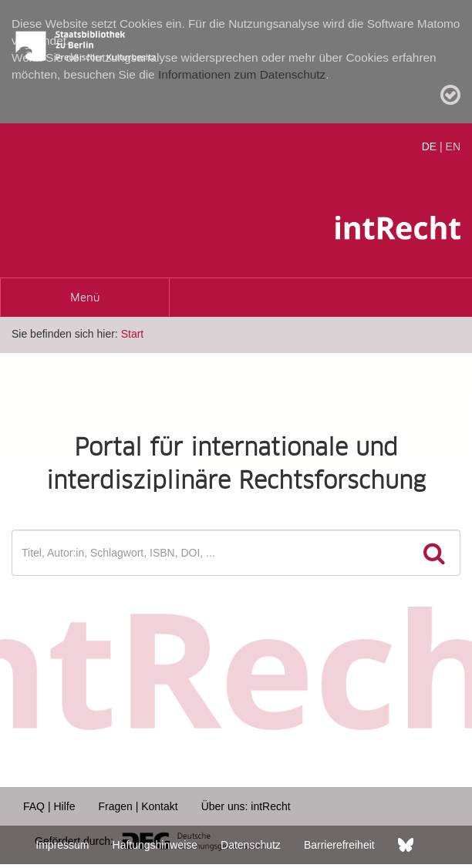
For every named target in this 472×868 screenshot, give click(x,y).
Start (133, 334)
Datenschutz (251, 845)
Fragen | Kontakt (138, 806)
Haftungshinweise (155, 845)
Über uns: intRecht (246, 806)
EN (453, 146)
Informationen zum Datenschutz (242, 74)
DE (429, 146)
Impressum (62, 845)
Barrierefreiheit (339, 845)
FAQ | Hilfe (49, 806)
